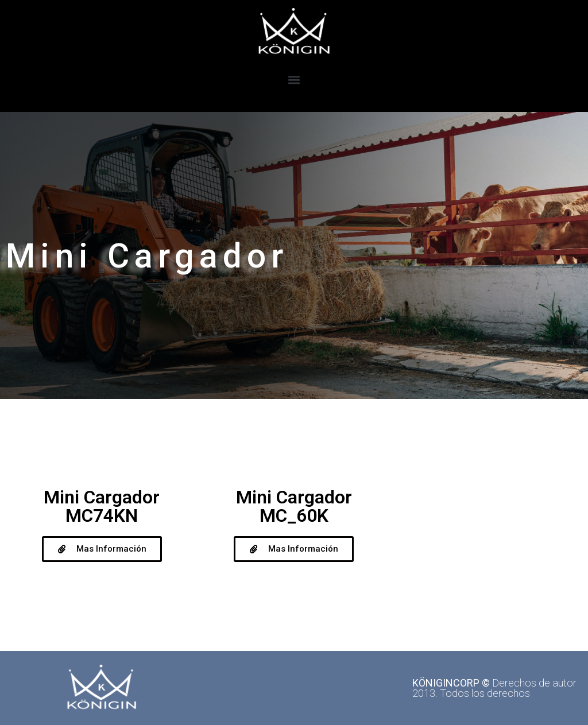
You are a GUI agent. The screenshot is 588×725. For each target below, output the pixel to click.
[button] (294, 80)
